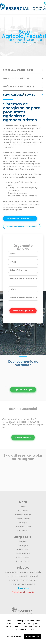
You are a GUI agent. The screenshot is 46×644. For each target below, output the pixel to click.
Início (23, 507)
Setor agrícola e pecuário (23, 584)
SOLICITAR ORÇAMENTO (23, 311)
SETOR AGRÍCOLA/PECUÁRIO (19, 95)
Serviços (23, 523)
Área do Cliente (23, 561)
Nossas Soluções (23, 515)
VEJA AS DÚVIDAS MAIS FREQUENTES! (22, 226)
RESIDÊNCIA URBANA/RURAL (18, 70)
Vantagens (23, 545)
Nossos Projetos (23, 519)
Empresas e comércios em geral (23, 576)
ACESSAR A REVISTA (23, 437)
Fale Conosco (23, 530)
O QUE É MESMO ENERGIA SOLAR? (20, 219)
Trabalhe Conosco (23, 526)
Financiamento (23, 553)
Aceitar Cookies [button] (32, 636)
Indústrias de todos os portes (23, 580)
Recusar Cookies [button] (14, 636)
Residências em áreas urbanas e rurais (23, 572)
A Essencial (23, 511)
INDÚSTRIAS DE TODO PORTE (19, 87)
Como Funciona (23, 549)
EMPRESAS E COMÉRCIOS (17, 78)
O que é (23, 541)
